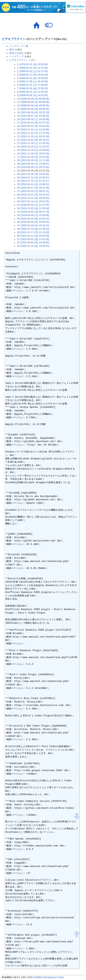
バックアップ (16, 57)
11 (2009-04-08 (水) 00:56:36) (33, 102)
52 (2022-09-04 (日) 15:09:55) (33, 243)
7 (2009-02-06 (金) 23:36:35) (32, 88)
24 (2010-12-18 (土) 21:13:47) (33, 147)
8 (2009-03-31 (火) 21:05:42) (32, 92)
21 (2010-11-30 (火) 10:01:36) (33, 136)
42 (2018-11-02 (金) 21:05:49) (33, 208)
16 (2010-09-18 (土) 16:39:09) (33, 119)
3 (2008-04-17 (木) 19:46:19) (32, 75)
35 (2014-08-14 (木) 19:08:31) (33, 184)
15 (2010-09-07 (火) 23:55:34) (33, 116)
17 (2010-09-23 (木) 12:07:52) (33, 123)
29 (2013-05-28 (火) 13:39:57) (33, 164)
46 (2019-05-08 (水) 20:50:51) (33, 222)
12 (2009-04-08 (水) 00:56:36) (33, 106)
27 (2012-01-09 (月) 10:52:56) (33, 157)
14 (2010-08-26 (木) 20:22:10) (33, 112)
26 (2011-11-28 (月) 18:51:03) (33, 154)
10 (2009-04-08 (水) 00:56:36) (33, 99)
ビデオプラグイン (14, 39)
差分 (12, 50)
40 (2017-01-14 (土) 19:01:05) (33, 201)
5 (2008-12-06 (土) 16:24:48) (32, 81)
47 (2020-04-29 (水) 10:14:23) (33, 225)
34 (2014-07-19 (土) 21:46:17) (33, 181)
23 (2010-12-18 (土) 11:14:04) (33, 143)
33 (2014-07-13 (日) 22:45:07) (33, 178)
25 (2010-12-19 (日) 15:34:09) (33, 150)
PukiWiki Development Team (49, 977)
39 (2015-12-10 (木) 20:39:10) (33, 198)
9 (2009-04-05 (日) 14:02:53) (32, 95)
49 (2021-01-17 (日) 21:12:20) (33, 232)
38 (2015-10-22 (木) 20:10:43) (33, 195)
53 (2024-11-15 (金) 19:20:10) (33, 246)
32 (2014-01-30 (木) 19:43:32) (33, 174)
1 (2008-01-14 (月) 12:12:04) (32, 68)
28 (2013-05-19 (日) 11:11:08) (33, 160)
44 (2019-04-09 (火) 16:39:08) (33, 215)
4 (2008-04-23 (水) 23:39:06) (32, 78)
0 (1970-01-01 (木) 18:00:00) (32, 64)
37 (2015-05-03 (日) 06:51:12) (33, 191)
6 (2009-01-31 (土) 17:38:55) (32, 85)
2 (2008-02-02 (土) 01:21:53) (32, 71)
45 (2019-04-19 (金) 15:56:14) (33, 219)
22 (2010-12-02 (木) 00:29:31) (33, 140)
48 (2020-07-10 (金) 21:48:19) (33, 229)
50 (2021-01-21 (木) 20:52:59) (33, 236)
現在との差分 (16, 53)
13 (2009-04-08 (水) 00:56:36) (33, 109)
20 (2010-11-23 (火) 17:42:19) (33, 133)
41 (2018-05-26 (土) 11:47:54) (33, 205)
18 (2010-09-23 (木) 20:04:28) (33, 126)
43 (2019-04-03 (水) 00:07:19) (33, 212)
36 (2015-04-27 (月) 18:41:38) (33, 188)
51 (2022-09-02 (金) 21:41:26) (33, 239)
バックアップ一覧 (19, 46)
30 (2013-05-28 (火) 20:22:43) (33, 167)
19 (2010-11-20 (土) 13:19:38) (33, 130)
